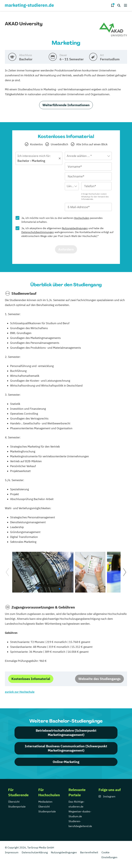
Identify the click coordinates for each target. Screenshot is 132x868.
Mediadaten (45, 802)
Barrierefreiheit (89, 852)
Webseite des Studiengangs (99, 679)
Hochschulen (82, 218)
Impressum (12, 852)
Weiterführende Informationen (66, 105)
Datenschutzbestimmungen (38, 232)
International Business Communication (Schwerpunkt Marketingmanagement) (66, 748)
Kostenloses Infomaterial (31, 679)
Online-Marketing (66, 762)
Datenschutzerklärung (35, 852)
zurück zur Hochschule (20, 692)
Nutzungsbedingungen (75, 228)
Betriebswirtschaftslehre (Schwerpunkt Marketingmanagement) (66, 733)
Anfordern (66, 249)
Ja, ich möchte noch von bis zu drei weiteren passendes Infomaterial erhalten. (62, 220)
